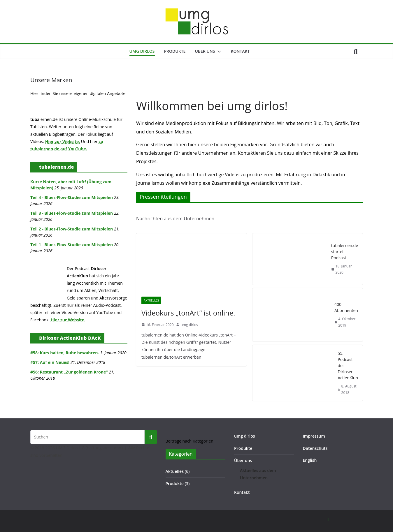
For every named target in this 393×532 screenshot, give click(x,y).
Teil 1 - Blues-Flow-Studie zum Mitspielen (72, 245)
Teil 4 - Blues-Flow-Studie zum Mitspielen (72, 197)
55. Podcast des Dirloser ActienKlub (348, 365)
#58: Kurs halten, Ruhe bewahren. (65, 353)
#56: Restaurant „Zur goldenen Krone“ (69, 372)
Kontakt (240, 51)
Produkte (175, 51)
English (310, 460)
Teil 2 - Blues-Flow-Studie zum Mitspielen (72, 229)
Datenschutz (315, 448)
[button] (218, 52)
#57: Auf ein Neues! (50, 362)
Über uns (205, 51)
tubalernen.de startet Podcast (345, 252)
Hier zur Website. (63, 141)
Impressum (314, 436)
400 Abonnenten (346, 307)
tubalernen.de (56, 167)
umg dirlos (142, 51)
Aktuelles (151, 300)
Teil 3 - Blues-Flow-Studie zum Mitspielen (72, 213)
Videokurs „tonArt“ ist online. (188, 313)
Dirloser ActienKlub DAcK (70, 338)
